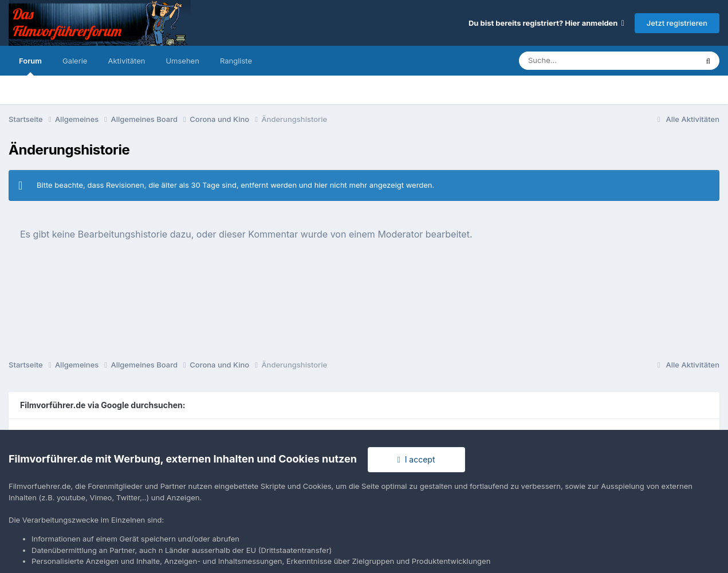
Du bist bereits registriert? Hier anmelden (546, 23)
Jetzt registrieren (677, 23)
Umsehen (182, 61)
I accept (416, 459)
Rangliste (236, 61)
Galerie (75, 61)
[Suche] (585, 61)
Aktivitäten (126, 61)
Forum (30, 66)
